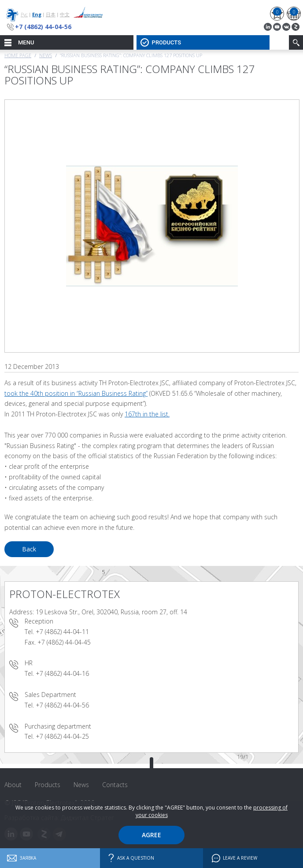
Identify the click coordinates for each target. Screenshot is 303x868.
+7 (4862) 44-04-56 (43, 27)
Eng (37, 14)
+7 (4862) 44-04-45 (64, 642)
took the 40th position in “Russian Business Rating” (76, 393)
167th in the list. (147, 414)
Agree (151, 835)
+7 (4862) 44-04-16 (62, 673)
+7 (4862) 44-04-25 (62, 736)
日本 (51, 14)
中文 (65, 14)
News (46, 55)
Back (29, 549)
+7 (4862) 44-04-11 (62, 632)
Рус (24, 14)
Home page (18, 55)
